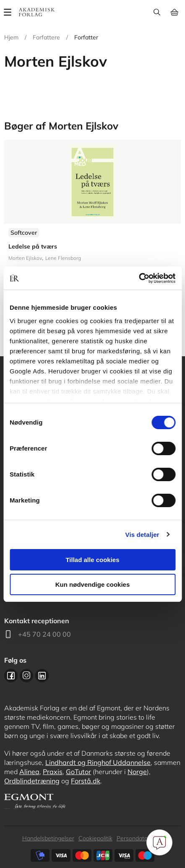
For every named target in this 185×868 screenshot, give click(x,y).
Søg (157, 12)
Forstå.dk (86, 781)
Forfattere (46, 37)
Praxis (53, 772)
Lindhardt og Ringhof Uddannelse (98, 762)
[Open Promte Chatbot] (159, 842)
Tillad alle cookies (92, 560)
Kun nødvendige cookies (93, 584)
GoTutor (78, 772)
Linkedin (42, 676)
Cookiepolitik (95, 838)
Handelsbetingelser (48, 838)
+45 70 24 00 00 (44, 634)
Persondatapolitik (140, 838)
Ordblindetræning (32, 781)
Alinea (29, 772)
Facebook (11, 676)
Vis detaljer (142, 535)
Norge (137, 772)
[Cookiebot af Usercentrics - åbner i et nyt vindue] (139, 278)
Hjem (11, 37)
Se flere (92, 226)
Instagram (26, 676)
